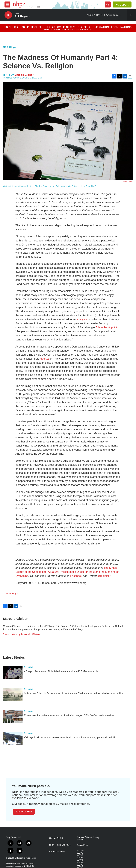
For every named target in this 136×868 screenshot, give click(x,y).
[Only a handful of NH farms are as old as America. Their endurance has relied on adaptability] (13, 694)
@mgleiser (104, 576)
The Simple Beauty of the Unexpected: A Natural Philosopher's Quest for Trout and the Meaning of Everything (67, 572)
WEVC (80, 853)
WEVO (80, 865)
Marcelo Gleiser (24, 75)
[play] (8, 15)
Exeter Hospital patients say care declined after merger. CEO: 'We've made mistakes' (69, 715)
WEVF (80, 855)
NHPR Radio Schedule (60, 845)
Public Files (82, 845)
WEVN (80, 863)
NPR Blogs (10, 47)
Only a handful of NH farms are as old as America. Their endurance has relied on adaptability (73, 693)
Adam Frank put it (106, 327)
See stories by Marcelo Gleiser (22, 634)
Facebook (76, 576)
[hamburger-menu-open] (7, 4)
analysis (82, 319)
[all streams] (132, 15)
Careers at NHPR (57, 852)
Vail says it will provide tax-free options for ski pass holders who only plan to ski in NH (69, 737)
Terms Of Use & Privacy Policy (88, 839)
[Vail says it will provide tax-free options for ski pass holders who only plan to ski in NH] (13, 738)
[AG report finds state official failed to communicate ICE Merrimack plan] (13, 672)
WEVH (80, 858)
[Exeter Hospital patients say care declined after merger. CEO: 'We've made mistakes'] (13, 716)
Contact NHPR (56, 838)
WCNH (80, 851)
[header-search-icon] (108, 4)
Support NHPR (24, 812)
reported (45, 359)
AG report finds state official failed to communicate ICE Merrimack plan (62, 671)
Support (123, 5)
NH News (29, 667)
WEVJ (80, 860)
